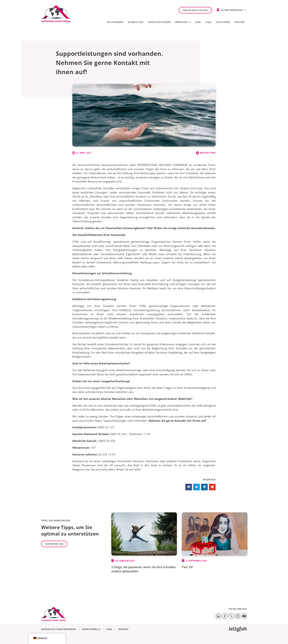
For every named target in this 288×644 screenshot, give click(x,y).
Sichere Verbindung (234, 10)
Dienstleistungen (159, 22)
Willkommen (115, 22)
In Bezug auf (136, 22)
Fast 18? (187, 567)
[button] (189, 487)
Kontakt (240, 22)
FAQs (208, 22)
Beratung (183, 22)
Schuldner (223, 22)
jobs (198, 22)
